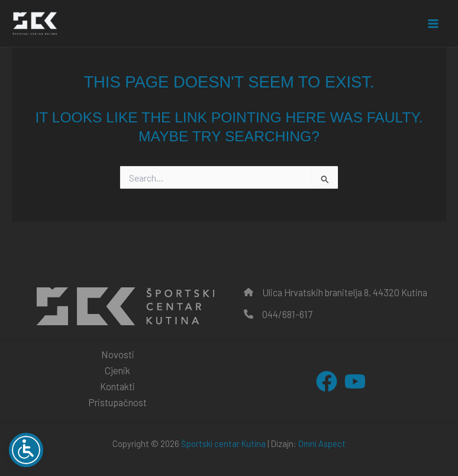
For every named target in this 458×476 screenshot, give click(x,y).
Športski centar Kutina (223, 443)
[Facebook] (327, 381)
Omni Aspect (322, 443)
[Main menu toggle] (433, 23)
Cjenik (117, 370)
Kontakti (117, 386)
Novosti (118, 354)
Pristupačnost (117, 402)
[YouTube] (355, 381)
